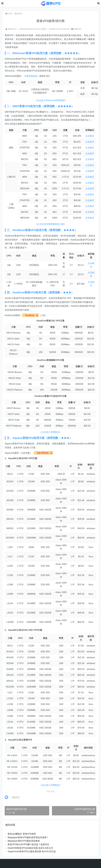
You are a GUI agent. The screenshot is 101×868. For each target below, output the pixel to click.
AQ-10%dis (43, 453)
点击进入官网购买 (51, 432)
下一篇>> (91, 813)
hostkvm (30, 315)
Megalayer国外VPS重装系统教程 (24, 841)
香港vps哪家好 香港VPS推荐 (22, 834)
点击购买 (90, 136)
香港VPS (18, 14)
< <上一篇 (10, 813)
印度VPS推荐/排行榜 (85, 809)
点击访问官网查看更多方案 (51, 224)
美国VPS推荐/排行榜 (16, 809)
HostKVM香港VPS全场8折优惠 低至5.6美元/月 (30, 848)
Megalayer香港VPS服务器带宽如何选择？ (28, 837)
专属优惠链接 (31, 76)
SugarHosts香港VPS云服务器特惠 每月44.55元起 (32, 851)
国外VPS (11, 29)
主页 (9, 14)
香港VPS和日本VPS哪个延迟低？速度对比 (28, 844)
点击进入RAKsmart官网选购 (50, 100)
